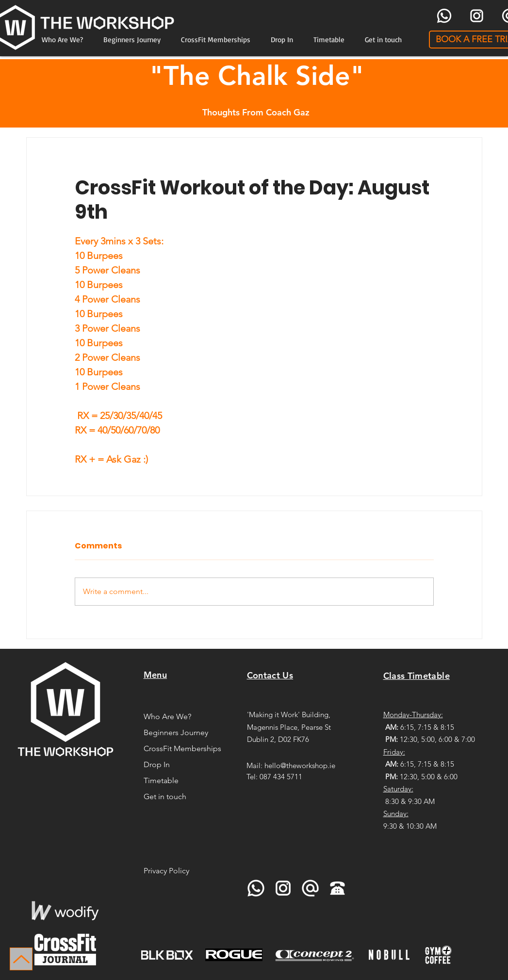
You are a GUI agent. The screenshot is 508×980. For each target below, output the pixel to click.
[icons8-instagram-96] (477, 16)
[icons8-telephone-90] (337, 888)
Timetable (161, 780)
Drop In (157, 764)
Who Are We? (167, 716)
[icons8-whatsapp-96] (444, 16)
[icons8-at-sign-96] (310, 888)
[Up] (21, 959)
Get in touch (165, 796)
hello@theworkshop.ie (300, 765)
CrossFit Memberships (181, 748)
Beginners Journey (176, 732)
